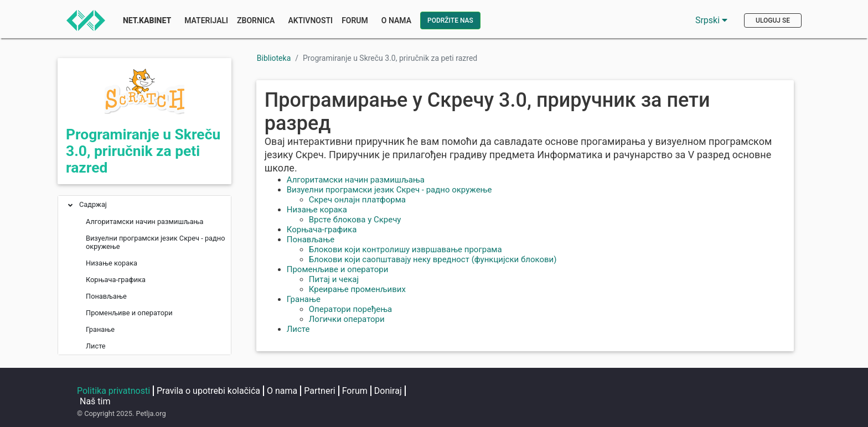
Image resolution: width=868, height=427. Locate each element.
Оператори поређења (351, 309)
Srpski (711, 20)
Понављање (311, 239)
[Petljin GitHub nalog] (650, 392)
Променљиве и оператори (338, 269)
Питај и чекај (334, 279)
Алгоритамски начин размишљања (356, 180)
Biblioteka (274, 58)
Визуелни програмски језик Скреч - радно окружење (389, 190)
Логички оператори (347, 319)
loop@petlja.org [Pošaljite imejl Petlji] (747, 408)
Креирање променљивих (357, 289)
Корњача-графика (322, 230)
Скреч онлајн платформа (357, 200)
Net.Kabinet (147, 20)
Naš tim (95, 401)
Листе (298, 329)
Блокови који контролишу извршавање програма (405, 249)
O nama (282, 391)
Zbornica (256, 20)
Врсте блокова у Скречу (355, 220)
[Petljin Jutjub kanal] (611, 392)
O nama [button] (396, 20)
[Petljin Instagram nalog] (524, 392)
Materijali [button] (206, 20)
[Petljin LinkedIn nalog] (569, 392)
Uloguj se (773, 20)
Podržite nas (450, 20)
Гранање (304, 299)
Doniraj (388, 391)
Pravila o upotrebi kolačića (208, 391)
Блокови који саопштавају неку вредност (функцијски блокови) (433, 259)
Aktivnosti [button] (310, 20)
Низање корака (317, 210)
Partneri (319, 391)
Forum (355, 20)
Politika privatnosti (113, 391)
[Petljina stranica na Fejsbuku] (480, 392)
